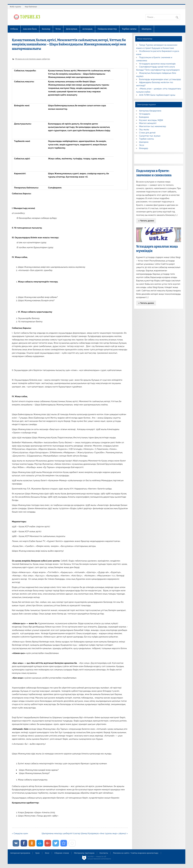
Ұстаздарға (145, 114)
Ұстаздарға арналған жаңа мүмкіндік (157, 64)
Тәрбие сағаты (129, 29)
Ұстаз (58, 29)
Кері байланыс (31, 7)
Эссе (142, 145)
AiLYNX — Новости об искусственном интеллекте (99, 858)
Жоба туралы (15, 7)
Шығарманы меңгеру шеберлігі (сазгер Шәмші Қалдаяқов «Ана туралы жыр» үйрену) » (85, 833)
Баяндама (144, 117)
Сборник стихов (62, 853)
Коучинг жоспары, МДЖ (151, 120)
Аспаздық (87, 29)
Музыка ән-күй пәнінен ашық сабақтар (33, 59)
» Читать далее (146, 221)
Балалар (46, 29)
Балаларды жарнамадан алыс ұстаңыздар (160, 79)
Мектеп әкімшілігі (148, 123)
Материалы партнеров (84, 853)
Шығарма (147, 29)
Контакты (104, 853)
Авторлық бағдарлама (150, 111)
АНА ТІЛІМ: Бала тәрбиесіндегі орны (157, 95)
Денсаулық (72, 29)
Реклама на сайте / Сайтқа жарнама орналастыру (136, 853)
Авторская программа (20, 853)
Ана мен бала (30, 29)
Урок (37, 853)
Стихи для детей (147, 133)
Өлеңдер (144, 148)
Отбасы (14, 29)
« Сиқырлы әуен (20, 833)
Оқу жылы (144, 130)
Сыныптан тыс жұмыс (150, 136)
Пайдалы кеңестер (107, 29)
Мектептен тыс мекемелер (153, 126)
